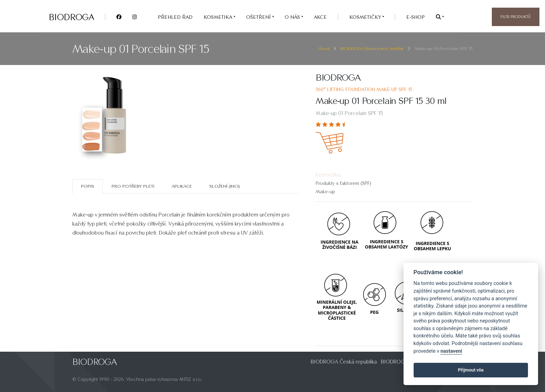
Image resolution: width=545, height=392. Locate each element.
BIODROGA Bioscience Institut (372, 48)
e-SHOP (416, 17)
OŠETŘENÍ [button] (259, 17)
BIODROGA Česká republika (344, 362)
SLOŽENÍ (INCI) (225, 186)
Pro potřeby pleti (133, 186)
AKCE (320, 17)
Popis (88, 186)
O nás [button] (293, 17)
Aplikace (182, 186)
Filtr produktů (516, 17)
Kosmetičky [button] (366, 17)
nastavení (451, 351)
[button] (440, 17)
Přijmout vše (471, 370)
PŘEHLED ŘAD (175, 17)
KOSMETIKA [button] (219, 17)
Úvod (324, 48)
